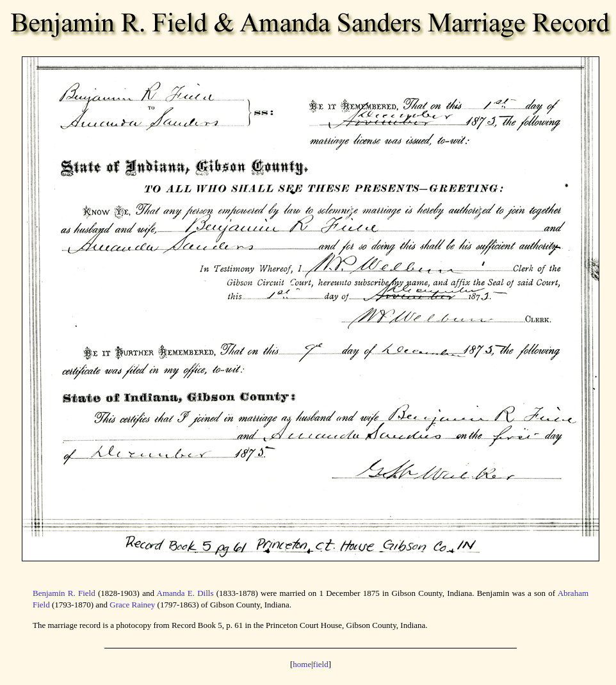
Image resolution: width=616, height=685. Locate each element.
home (302, 664)
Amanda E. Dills (185, 593)
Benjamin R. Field (64, 593)
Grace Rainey (132, 605)
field (321, 664)
